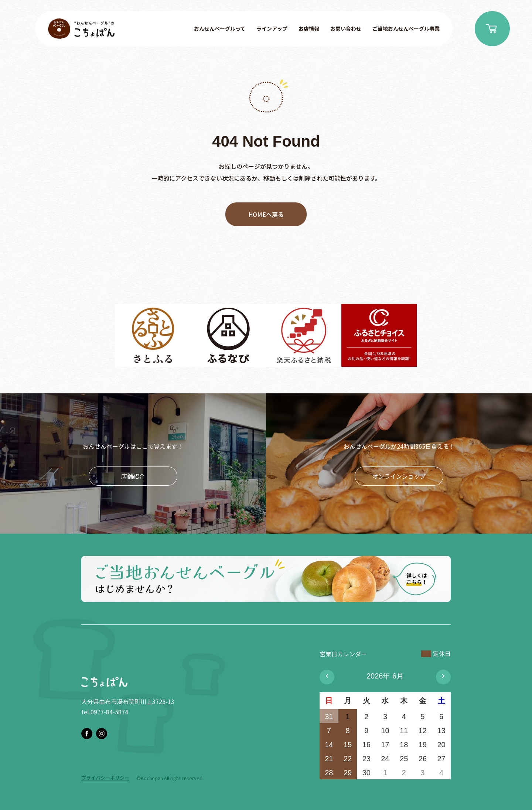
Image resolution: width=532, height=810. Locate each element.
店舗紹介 (133, 476)
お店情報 (309, 28)
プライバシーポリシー (105, 778)
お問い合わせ (346, 28)
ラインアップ (272, 28)
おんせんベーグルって (220, 28)
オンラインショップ (399, 476)
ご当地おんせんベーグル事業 (406, 28)
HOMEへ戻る (266, 214)
